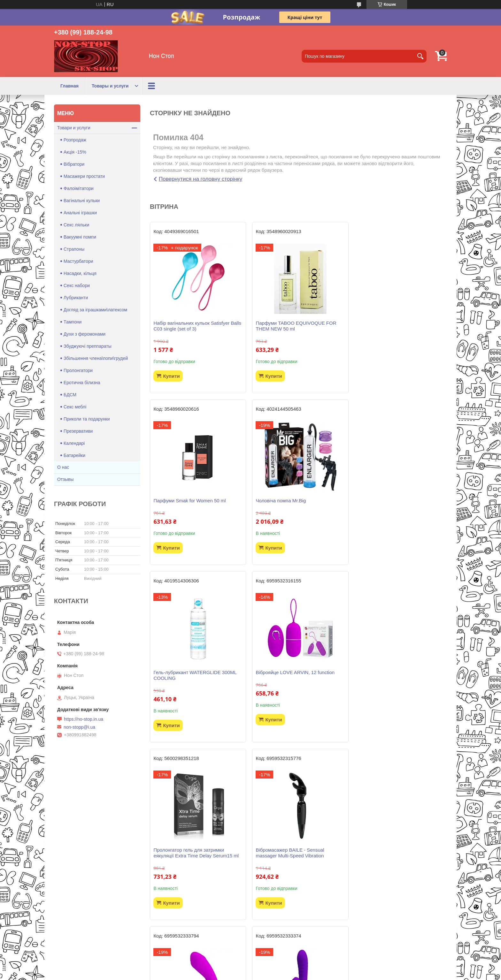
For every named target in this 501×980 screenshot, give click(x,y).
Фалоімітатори (79, 188)
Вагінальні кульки (82, 201)
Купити (171, 376)
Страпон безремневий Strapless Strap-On (297, 864)
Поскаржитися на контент (235, 974)
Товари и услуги (74, 128)
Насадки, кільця (80, 273)
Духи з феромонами (85, 334)
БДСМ (70, 395)
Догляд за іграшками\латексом (95, 310)
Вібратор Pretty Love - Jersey (185, 861)
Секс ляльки (76, 225)
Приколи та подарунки (87, 419)
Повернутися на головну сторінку (200, 179)
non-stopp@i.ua (79, 727)
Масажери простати (84, 176)
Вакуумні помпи (80, 237)
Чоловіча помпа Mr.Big (178, 501)
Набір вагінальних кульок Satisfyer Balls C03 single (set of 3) (197, 326)
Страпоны (74, 249)
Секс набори (77, 285)
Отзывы (65, 479)
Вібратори (74, 164)
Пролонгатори (78, 370)
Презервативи (78, 431)
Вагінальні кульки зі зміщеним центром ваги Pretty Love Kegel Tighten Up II (399, 864)
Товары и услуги (110, 86)
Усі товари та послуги (296, 937)
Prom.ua (280, 968)
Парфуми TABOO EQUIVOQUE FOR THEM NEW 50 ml (295, 326)
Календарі (74, 443)
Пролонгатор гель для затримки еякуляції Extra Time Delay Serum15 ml (196, 681)
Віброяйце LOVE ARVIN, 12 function (395, 501)
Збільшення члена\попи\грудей (96, 358)
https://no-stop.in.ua (84, 719)
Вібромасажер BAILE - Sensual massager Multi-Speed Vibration (289, 681)
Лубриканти (76, 298)
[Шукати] (420, 56)
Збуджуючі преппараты (88, 346)
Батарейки (74, 455)
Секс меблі (75, 407)
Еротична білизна (82, 383)
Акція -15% (75, 152)
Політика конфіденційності (285, 974)
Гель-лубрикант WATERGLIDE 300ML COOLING (296, 503)
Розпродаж (75, 140)
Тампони (73, 322)
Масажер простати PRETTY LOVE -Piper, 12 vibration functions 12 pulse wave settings (395, 684)
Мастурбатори (78, 261)
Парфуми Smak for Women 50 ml (392, 323)
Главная (69, 86)
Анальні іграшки (80, 213)
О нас (63, 467)
